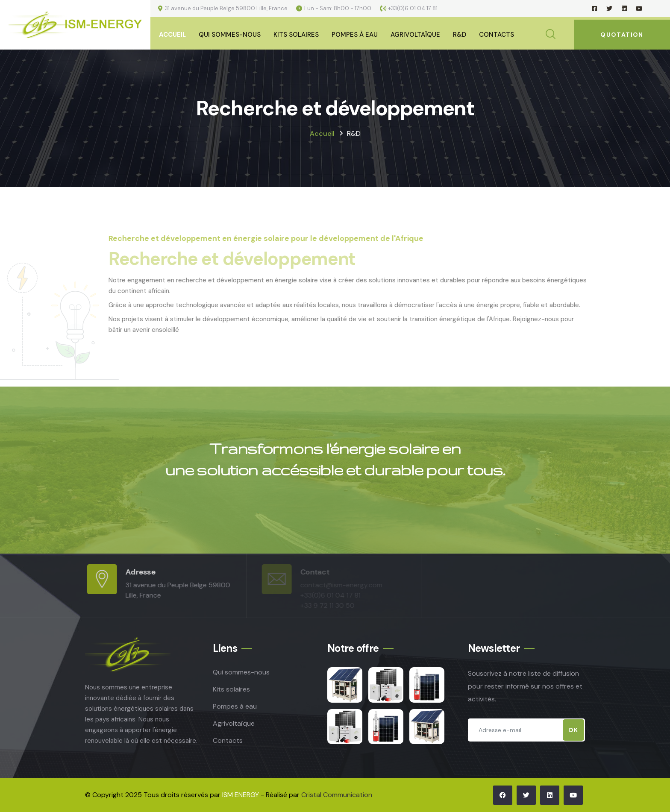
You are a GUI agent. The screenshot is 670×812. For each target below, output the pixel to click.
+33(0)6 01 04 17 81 (413, 8)
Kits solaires (231, 689)
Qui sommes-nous (230, 35)
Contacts (497, 35)
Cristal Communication (337, 795)
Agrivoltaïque (415, 35)
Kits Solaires (296, 35)
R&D (460, 35)
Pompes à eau (355, 35)
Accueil (172, 35)
